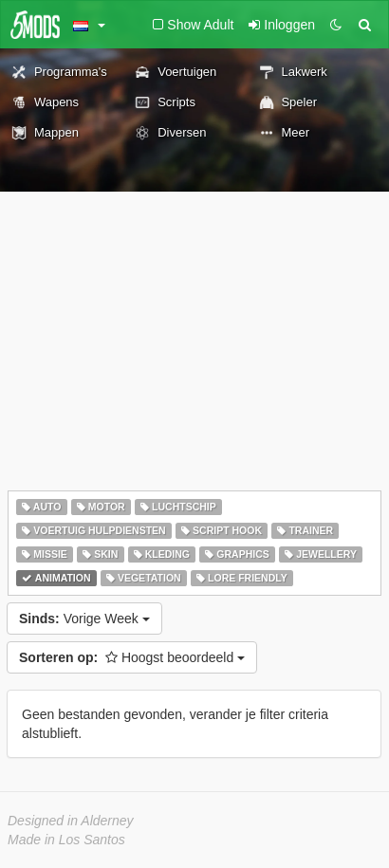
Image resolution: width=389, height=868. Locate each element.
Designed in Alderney (71, 821)
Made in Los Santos (66, 840)
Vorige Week (84, 619)
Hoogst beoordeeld (132, 657)
